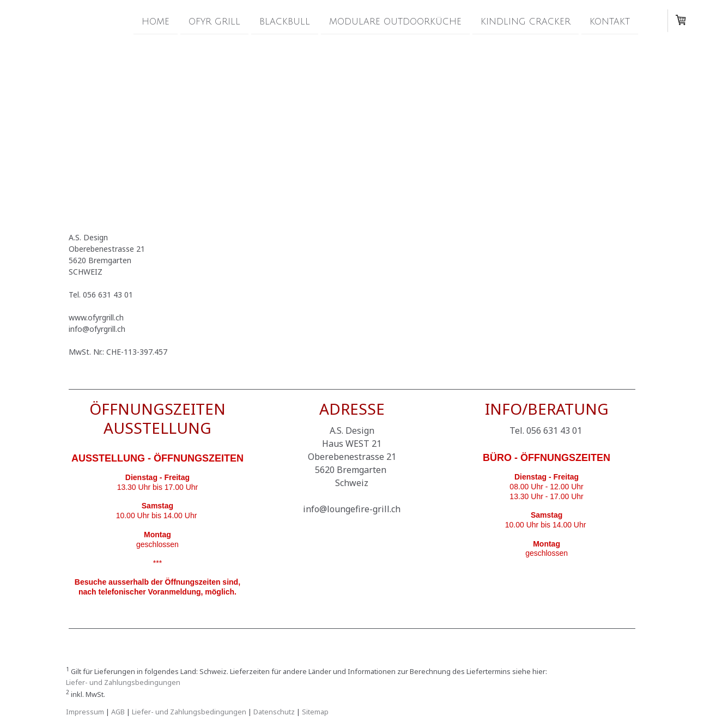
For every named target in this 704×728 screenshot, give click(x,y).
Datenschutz (274, 712)
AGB (118, 712)
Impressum (85, 712)
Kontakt (610, 21)
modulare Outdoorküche (395, 21)
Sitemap (315, 712)
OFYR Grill (214, 21)
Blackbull (285, 21)
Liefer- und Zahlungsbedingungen (123, 682)
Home (156, 21)
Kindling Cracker (526, 21)
